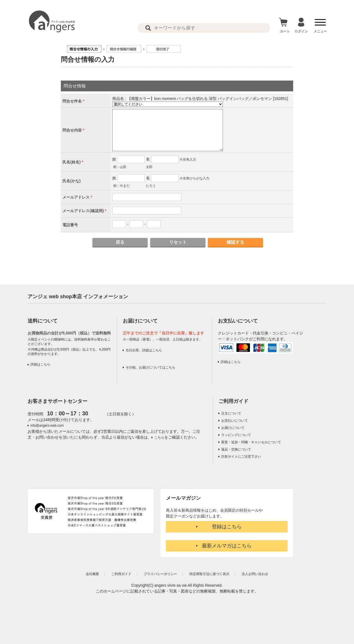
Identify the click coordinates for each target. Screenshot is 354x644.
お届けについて (233, 428)
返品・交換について (236, 449)
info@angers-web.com (47, 426)
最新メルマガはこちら (227, 546)
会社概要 (92, 574)
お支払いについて (235, 421)
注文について (231, 413)
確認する (235, 242)
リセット (178, 242)
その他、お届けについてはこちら (150, 367)
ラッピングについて (236, 435)
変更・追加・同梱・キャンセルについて (251, 442)
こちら (159, 437)
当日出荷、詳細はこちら (144, 350)
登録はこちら (227, 527)
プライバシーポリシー (160, 574)
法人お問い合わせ (255, 574)
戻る (120, 242)
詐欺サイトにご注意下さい (241, 457)
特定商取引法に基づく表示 (209, 574)
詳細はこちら (40, 364)
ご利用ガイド (233, 401)
